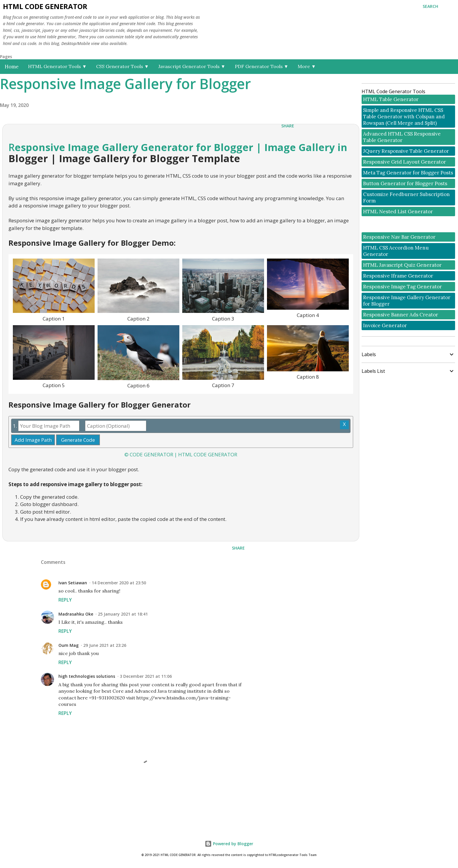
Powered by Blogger (229, 844)
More (307, 66)
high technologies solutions (87, 676)
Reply (65, 600)
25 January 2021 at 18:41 (123, 614)
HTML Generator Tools (57, 66)
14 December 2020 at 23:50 (119, 583)
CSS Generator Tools (123, 66)
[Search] (430, 6)
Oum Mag (68, 645)
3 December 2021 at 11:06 (146, 676)
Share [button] (288, 126)
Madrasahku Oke (76, 614)
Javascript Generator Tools (192, 66)
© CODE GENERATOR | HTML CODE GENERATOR (181, 454)
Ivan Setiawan (73, 583)
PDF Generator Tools (262, 66)
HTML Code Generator (45, 6)
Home (12, 67)
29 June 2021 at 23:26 (105, 645)
